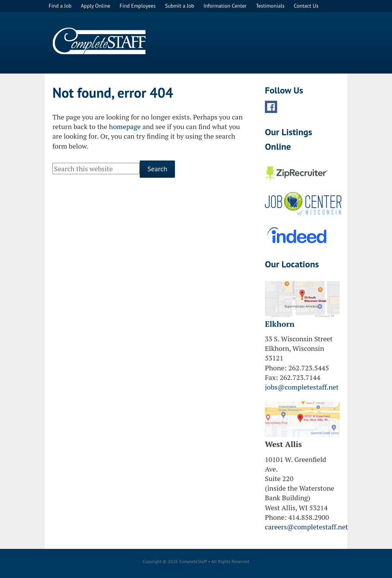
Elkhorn (280, 324)
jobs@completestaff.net (302, 387)
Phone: (276, 368)
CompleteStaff (99, 41)
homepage (125, 126)
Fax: (271, 377)
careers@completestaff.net (306, 527)
